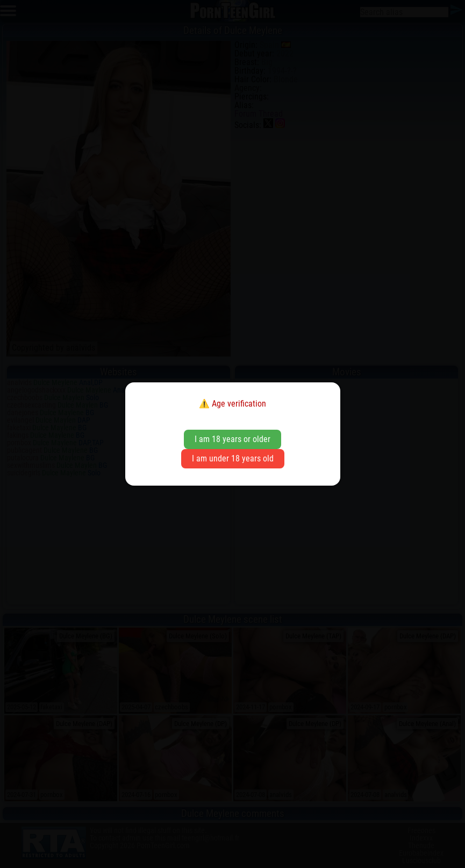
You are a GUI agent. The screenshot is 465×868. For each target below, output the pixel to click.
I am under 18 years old (233, 458)
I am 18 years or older (232, 439)
